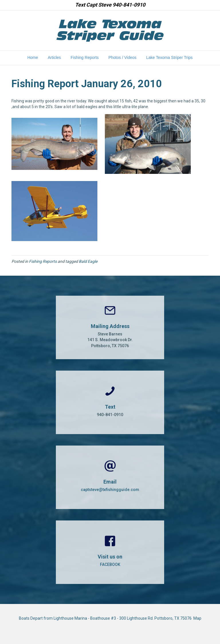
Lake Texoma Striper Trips (169, 57)
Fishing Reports (85, 57)
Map (197, 618)
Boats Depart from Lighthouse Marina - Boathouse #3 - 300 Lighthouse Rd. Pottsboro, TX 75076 (106, 618)
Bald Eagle (88, 261)
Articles (54, 57)
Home (33, 57)
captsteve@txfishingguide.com (110, 490)
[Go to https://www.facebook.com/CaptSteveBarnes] (110, 552)
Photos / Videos (122, 57)
